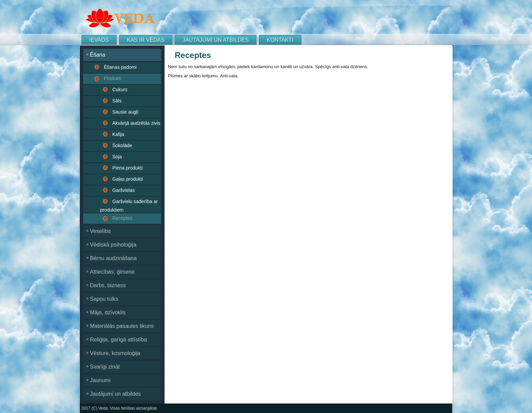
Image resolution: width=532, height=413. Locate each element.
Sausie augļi (125, 112)
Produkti (112, 78)
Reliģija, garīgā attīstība (118, 340)
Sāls (117, 101)
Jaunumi (100, 380)
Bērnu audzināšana (113, 258)
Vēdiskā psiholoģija (113, 245)
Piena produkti (128, 168)
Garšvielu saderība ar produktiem (129, 206)
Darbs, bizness (108, 285)
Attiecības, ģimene (112, 272)
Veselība (100, 231)
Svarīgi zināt (105, 367)
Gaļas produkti (128, 179)
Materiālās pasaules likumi (122, 326)
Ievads (99, 40)
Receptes (122, 218)
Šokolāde (122, 145)
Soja (117, 157)
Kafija (118, 134)
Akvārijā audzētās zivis (136, 123)
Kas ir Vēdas (146, 40)
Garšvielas (123, 190)
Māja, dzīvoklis (108, 312)
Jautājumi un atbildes (216, 40)
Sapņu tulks (104, 299)
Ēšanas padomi (120, 67)
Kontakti (280, 40)
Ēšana (98, 55)
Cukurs (120, 90)
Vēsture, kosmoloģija (115, 353)
